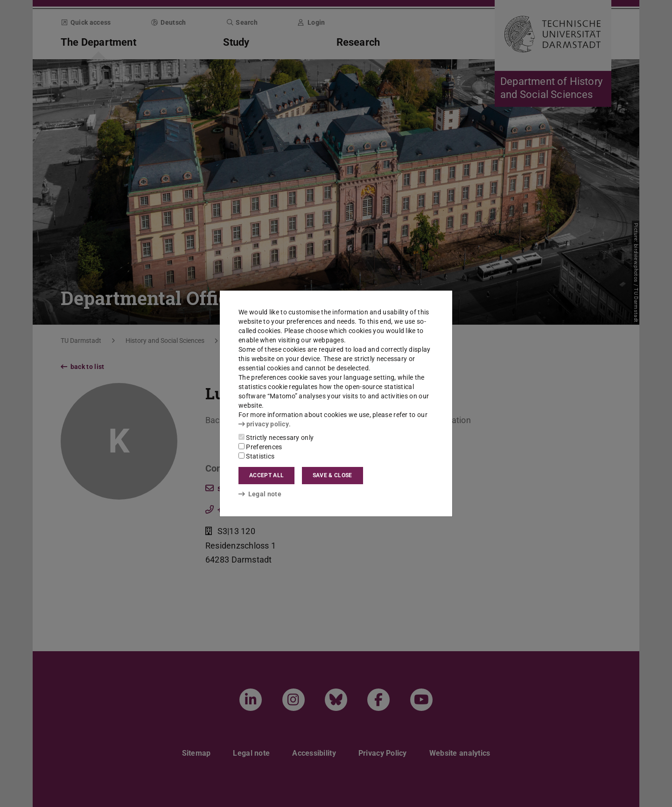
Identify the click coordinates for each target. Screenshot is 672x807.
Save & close (332, 475)
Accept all (266, 475)
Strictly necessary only (276, 438)
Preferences (260, 447)
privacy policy (264, 424)
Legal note (260, 494)
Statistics (256, 456)
